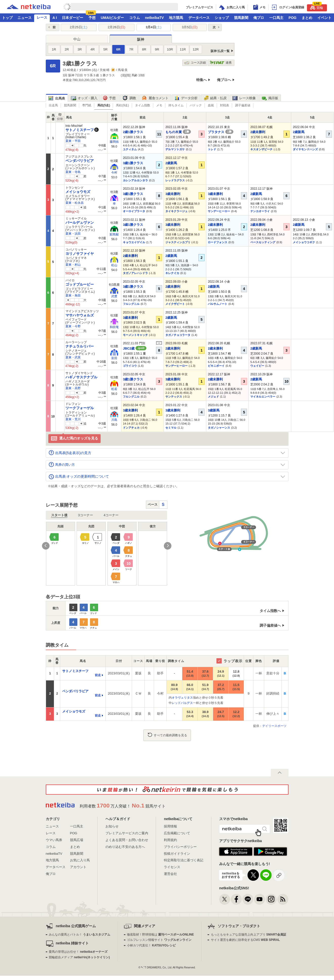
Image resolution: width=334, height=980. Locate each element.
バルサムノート (218, 304)
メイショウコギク (304, 242)
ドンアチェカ (131, 428)
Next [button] (168, 546)
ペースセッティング (263, 242)
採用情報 (170, 826)
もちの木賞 (178, 132)
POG (292, 18)
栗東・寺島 (73, 172)
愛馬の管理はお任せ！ (78, 952)
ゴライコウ (130, 366)
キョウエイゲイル (134, 242)
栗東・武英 (73, 357)
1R (54, 49)
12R (196, 49)
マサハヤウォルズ (80, 315)
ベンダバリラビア (80, 161)
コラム (135, 18)
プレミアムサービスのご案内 (127, 833)
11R (183, 49)
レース (42, 17)
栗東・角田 (73, 296)
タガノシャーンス (219, 428)
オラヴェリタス (182, 698)
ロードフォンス (218, 242)
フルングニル (131, 304)
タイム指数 (143, 105)
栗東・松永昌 (75, 203)
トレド (212, 149)
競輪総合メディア (79, 957)
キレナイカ (172, 273)
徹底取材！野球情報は (160, 935)
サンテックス (174, 397)
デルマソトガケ (175, 149)
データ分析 (186, 98)
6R (118, 49)
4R (93, 49)
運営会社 (170, 874)
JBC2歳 (135, 348)
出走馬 (53, 105)
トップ (7, 18)
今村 (114, 173)
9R (157, 49)
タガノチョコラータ (178, 335)
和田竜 (114, 327)
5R (106, 49)
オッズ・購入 (84, 98)
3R (80, 49)
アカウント (78, 867)
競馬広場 (77, 840)
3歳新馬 (214, 410)
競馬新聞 (241, 18)
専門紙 (87, 105)
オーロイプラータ (134, 211)
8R (144, 49)
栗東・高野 (73, 388)
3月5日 (190, 27)
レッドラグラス (175, 180)
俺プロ (259, 18)
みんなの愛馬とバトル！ (80, 935)
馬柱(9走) (123, 105)
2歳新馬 (299, 132)
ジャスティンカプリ (178, 242)
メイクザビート (175, 304)
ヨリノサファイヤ (80, 254)
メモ (159, 105)
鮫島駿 (114, 234)
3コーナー (86, 515)
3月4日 (153, 27)
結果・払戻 (215, 98)
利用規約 (170, 840)
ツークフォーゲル (80, 408)
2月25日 (79, 27)
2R (67, 49)
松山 (114, 265)
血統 (211, 105)
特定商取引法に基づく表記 (184, 860)
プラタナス (221, 132)
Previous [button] (46, 546)
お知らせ (112, 826)
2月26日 (116, 27)
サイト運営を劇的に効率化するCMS (245, 940)
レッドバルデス (182, 703)
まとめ (307, 18)
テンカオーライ (260, 211)
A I (55, 18)
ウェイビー (257, 366)
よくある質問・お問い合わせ (127, 840)
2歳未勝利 (258, 132)
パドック (196, 105)
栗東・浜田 (73, 234)
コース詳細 (195, 63)
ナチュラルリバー (80, 346)
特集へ (202, 80)
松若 (114, 389)
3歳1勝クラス (133, 163)
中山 (77, 39)
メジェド (213, 397)
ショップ (222, 18)
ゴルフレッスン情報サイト (159, 940)
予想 (92, 18)
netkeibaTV (154, 18)
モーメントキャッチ (135, 335)
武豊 (114, 296)
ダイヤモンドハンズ (305, 149)
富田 (114, 358)
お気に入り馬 (80, 860)
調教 (129, 98)
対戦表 (225, 105)
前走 (98, 675)
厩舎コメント (155, 98)
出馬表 (57, 98)
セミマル (171, 428)
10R (170, 49)
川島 (114, 420)
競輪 (317, 7)
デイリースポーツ (274, 726)
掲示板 (270, 98)
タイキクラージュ (176, 211)
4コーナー (111, 515)
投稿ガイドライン (177, 854)
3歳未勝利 (173, 194)
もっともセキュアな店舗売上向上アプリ (249, 935)
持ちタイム (176, 105)
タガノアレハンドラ (135, 273)
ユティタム (130, 149)
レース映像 (244, 98)
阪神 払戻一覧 (220, 51)
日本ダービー (73, 18)
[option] (107, 554)
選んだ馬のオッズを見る (74, 439)
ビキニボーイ (216, 366)
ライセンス (172, 867)
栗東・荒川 (73, 419)
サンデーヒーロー (219, 211)
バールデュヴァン (80, 223)
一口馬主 (276, 18)
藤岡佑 (114, 142)
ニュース (25, 18)
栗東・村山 (73, 265)
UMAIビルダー (112, 18)
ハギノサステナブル (81, 377)
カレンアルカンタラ (135, 180)
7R (131, 49)
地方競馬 (176, 18)
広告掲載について (177, 833)
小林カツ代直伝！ (151, 945)
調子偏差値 (243, 105)
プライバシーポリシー (180, 847)
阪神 (141, 39)
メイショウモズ (78, 192)
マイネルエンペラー (263, 397)
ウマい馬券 (54, 840)
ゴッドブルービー (80, 284)
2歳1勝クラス (133, 132)
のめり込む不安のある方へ (125, 847)
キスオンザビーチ (261, 149)
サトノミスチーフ (80, 130)
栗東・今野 (73, 326)
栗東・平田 (73, 141)
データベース (199, 18)
